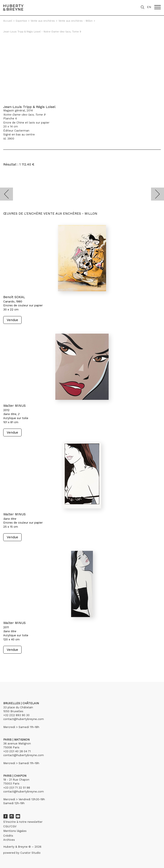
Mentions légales (15, 831)
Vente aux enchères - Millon (76, 21)
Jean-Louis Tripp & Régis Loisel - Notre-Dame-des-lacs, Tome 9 (42, 32)
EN (149, 7)
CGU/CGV (10, 826)
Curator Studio (30, 853)
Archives (9, 840)
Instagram (12, 816)
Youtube (18, 816)
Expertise (21, 21)
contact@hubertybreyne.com (24, 719)
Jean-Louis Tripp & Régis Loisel (29, 107)
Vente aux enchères (43, 21)
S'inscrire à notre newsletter (23, 822)
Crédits (8, 836)
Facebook (5, 816)
